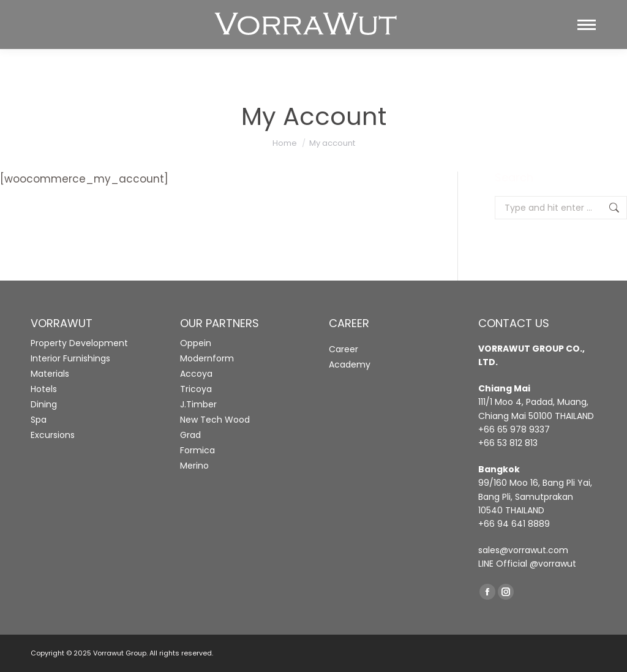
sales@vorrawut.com (523, 550)
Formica (197, 450)
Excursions (53, 435)
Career (344, 349)
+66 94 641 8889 (514, 524)
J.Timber (198, 404)
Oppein (196, 343)
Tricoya (196, 389)
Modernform (207, 358)
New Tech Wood (215, 420)
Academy (350, 364)
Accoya (196, 374)
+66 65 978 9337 (514, 429)
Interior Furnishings (70, 358)
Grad (190, 435)
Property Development (79, 343)
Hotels (44, 389)
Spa (39, 420)
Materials (50, 374)
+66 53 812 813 (508, 443)
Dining (44, 404)
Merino (194, 466)
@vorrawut (553, 564)
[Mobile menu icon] (587, 25)
